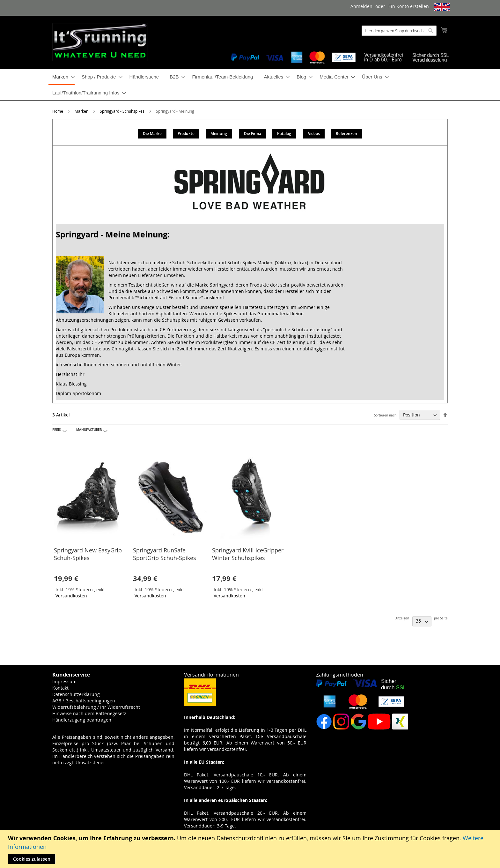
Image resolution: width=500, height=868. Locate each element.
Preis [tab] (57, 430)
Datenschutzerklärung (76, 694)
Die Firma (253, 134)
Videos (314, 134)
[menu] (250, 85)
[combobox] (399, 31)
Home (58, 111)
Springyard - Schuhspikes (123, 111)
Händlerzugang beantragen (82, 720)
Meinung (219, 134)
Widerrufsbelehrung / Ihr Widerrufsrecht (96, 707)
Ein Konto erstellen (409, 6)
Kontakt (60, 688)
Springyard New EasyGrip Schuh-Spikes (88, 554)
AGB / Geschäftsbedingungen (84, 701)
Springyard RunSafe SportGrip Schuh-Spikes (165, 554)
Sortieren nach (385, 415)
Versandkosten (71, 596)
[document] (251, 849)
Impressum (64, 681)
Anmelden (361, 6)
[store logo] (100, 42)
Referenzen (346, 134)
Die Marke (152, 134)
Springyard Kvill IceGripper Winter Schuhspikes (248, 554)
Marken (82, 111)
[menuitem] (62, 77)
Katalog (284, 134)
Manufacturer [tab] (89, 430)
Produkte (186, 134)
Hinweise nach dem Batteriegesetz (89, 713)
